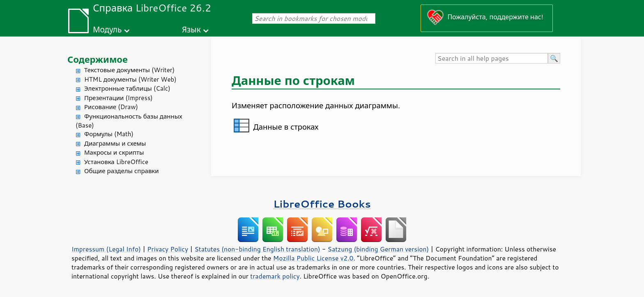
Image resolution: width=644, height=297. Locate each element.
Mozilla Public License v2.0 (313, 258)
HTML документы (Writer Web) (130, 79)
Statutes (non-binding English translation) (257, 249)
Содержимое (98, 59)
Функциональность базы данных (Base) (129, 121)
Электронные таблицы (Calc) (127, 88)
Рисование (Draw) (111, 107)
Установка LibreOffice (116, 162)
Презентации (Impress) (118, 98)
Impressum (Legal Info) (106, 249)
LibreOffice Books (322, 204)
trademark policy (275, 276)
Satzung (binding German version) (378, 249)
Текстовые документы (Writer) (129, 70)
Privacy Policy (168, 249)
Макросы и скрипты (114, 152)
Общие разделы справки (122, 171)
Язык (191, 29)
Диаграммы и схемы (115, 143)
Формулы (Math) (109, 134)
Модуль (107, 29)
